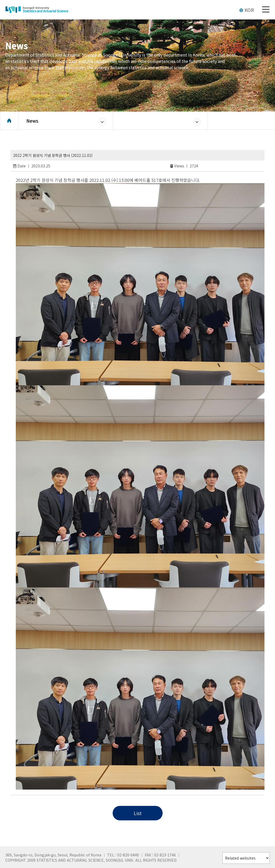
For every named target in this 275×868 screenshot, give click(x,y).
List (138, 813)
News (32, 122)
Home (9, 122)
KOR (247, 10)
